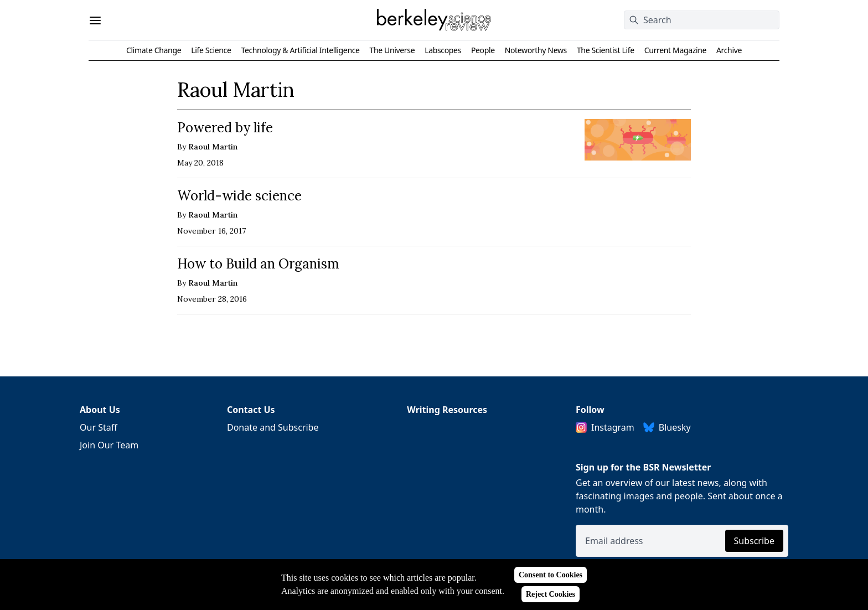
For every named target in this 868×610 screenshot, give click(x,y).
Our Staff (99, 427)
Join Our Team (109, 445)
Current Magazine (675, 50)
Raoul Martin (213, 147)
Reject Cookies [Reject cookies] (551, 594)
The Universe (392, 50)
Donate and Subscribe (273, 427)
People (483, 50)
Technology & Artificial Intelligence (300, 50)
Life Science (211, 50)
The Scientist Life (606, 50)
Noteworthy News (536, 50)
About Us (100, 410)
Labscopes (443, 50)
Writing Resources (447, 410)
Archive (729, 50)
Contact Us (251, 410)
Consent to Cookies (551, 575)
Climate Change (154, 50)
